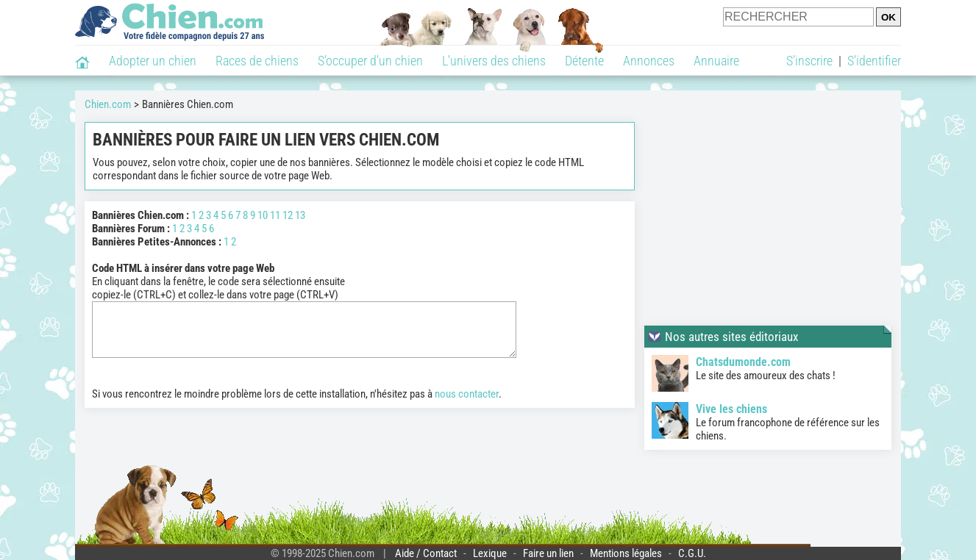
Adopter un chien (153, 61)
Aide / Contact (426, 553)
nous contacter (467, 405)
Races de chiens (257, 61)
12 (288, 215)
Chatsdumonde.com (743, 362)
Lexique (490, 553)
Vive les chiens (731, 409)
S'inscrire (809, 61)
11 (275, 215)
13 (300, 215)
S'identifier (874, 61)
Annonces (649, 61)
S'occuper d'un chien (370, 61)
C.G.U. (692, 553)
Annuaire (716, 61)
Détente (584, 61)
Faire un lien (548, 553)
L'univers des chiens (494, 61)
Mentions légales (626, 553)
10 (263, 215)
